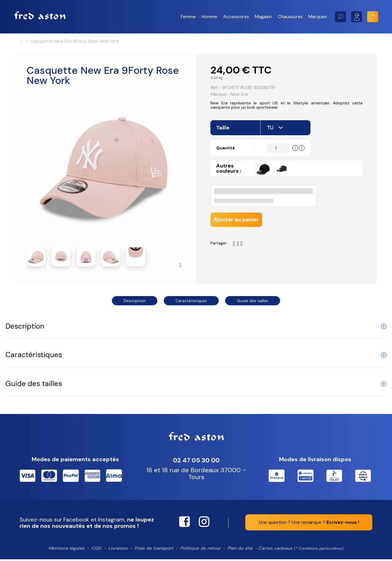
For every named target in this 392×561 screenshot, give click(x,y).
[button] (188, 17)
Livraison (118, 550)
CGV (97, 550)
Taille (223, 135)
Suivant (182, 266)
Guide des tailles (253, 302)
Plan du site (240, 550)
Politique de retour (201, 550)
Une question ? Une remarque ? (309, 524)
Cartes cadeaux (301, 550)
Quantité (229, 156)
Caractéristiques (191, 302)
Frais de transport (154, 550)
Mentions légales (67, 550)
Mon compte (357, 17)
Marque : (220, 97)
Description (135, 302)
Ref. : (215, 90)
